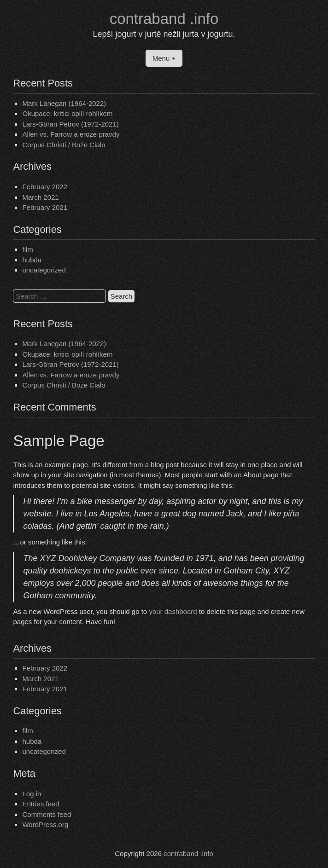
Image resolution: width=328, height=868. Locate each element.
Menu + (164, 58)
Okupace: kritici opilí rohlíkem (67, 113)
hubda (32, 260)
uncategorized (44, 270)
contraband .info (164, 19)
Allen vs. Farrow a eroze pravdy (71, 134)
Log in (32, 794)
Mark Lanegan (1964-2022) (64, 103)
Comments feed (47, 814)
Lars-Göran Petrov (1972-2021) (70, 124)
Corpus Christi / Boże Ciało (64, 145)
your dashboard (173, 611)
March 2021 (40, 197)
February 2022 (45, 187)
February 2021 (45, 207)
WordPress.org (45, 825)
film (27, 249)
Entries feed (41, 804)
